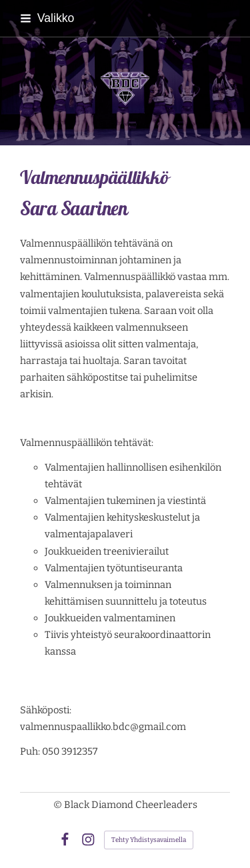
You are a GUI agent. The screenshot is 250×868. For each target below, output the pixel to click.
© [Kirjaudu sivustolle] (59, 805)
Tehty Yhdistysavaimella (149, 840)
